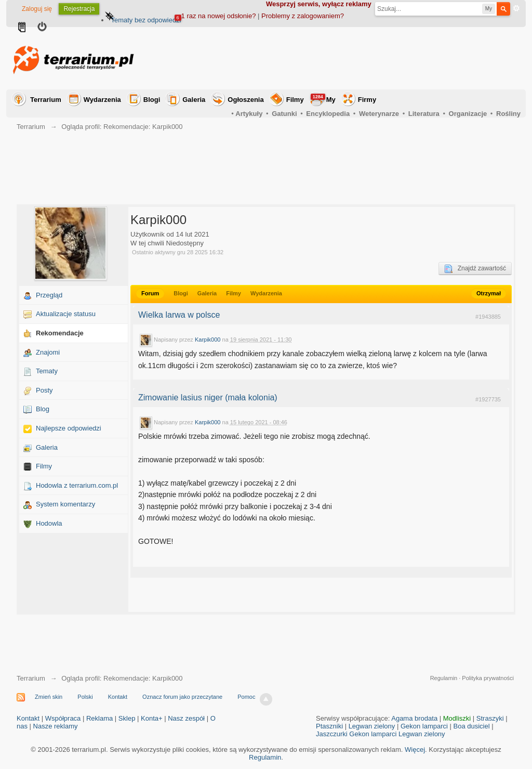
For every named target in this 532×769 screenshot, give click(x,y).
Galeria (194, 100)
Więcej (415, 750)
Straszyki (490, 718)
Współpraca (63, 718)
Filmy (295, 100)
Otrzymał (489, 293)
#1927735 (488, 399)
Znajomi (48, 352)
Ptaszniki (329, 726)
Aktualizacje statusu (66, 314)
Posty (44, 390)
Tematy (47, 371)
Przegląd (49, 295)
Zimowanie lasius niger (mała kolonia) (208, 397)
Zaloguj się (37, 9)
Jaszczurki (332, 734)
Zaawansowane (516, 8)
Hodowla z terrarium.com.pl (77, 485)
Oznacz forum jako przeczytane (182, 697)
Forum (150, 293)
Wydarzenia (102, 100)
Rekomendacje (60, 333)
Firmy (367, 100)
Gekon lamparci (424, 726)
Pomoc (246, 697)
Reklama (99, 718)
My (323, 99)
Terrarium (46, 100)
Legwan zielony (372, 726)
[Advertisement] (331, 58)
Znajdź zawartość (475, 269)
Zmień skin (49, 697)
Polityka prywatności (488, 678)
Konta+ (152, 718)
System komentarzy (65, 504)
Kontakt (118, 697)
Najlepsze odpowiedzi (69, 428)
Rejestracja (79, 9)
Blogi (152, 100)
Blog (43, 409)
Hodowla (49, 523)
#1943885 (488, 317)
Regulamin (444, 678)
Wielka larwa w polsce (179, 315)
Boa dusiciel (472, 726)
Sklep (127, 718)
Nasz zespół (186, 718)
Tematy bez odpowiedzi (146, 20)
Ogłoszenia (245, 100)
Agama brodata (414, 718)
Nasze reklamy (56, 726)
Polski (85, 697)
